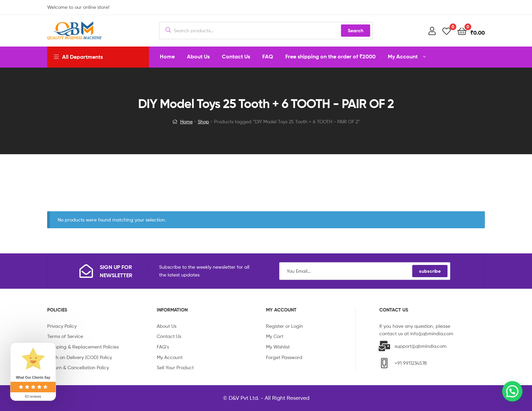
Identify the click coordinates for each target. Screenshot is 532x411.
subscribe (430, 271)
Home (186, 121)
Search (356, 31)
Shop (203, 121)
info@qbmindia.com (432, 333)
